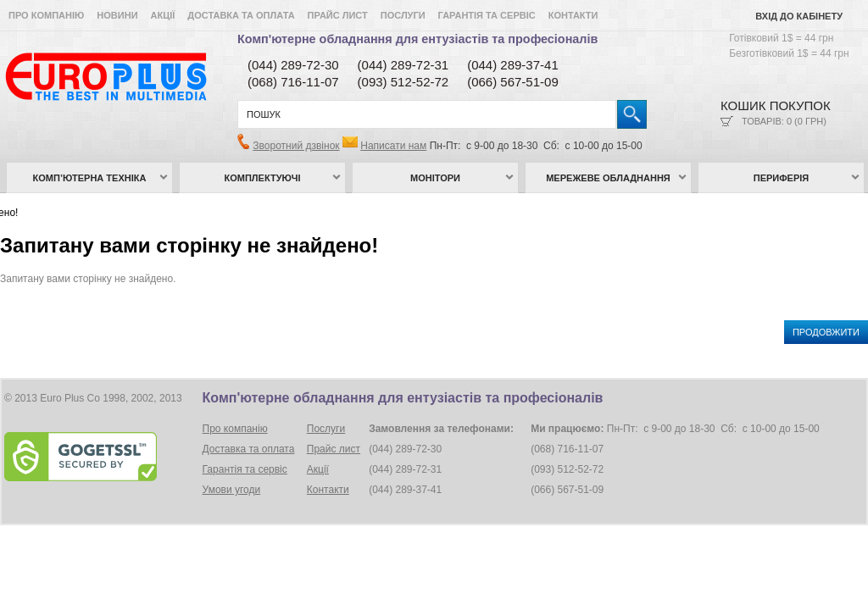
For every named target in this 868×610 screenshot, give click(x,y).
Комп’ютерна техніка (90, 178)
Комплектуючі (263, 178)
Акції (163, 15)
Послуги (403, 15)
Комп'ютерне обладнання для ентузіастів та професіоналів (417, 39)
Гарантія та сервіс (487, 15)
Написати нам (393, 146)
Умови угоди (232, 490)
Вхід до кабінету (799, 16)
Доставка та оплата (241, 15)
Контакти (573, 15)
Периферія (782, 178)
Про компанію (46, 15)
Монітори (435, 178)
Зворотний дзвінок (296, 146)
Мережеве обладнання (608, 178)
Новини (117, 15)
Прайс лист (338, 15)
